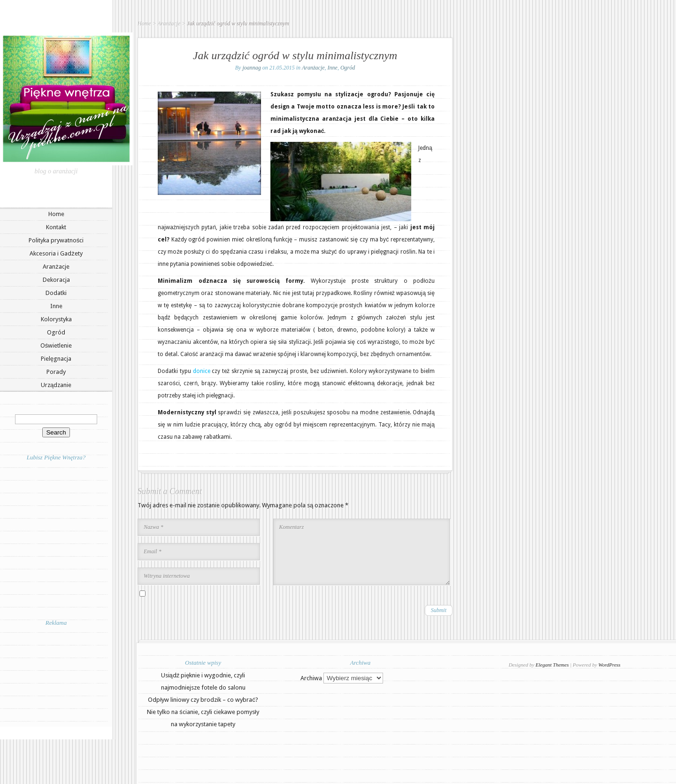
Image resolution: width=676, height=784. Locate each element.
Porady (56, 372)
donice (202, 371)
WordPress (610, 665)
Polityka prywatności (56, 240)
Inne (56, 306)
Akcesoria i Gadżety (56, 253)
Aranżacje (56, 267)
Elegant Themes (552, 665)
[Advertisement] (56, 676)
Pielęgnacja (56, 359)
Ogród (56, 332)
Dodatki (56, 293)
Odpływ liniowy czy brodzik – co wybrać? (203, 700)
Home (56, 214)
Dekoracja (56, 280)
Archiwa (311, 678)
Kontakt (56, 227)
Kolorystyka (56, 319)
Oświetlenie (56, 345)
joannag (251, 68)
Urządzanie (56, 385)
